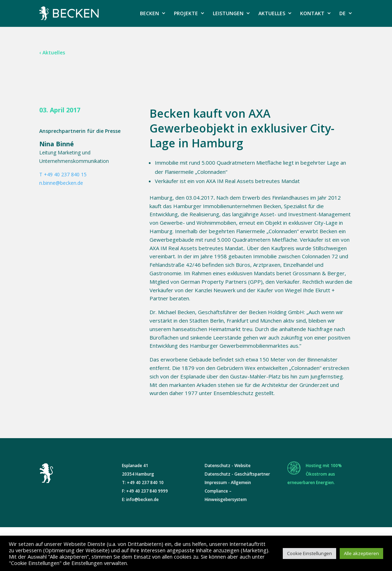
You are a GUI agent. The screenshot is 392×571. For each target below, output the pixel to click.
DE (343, 13)
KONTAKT (312, 13)
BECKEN (150, 13)
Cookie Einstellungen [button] (309, 553)
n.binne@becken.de (61, 183)
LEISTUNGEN (228, 13)
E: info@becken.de (140, 499)
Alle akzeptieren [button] (361, 553)
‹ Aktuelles (52, 52)
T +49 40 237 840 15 (63, 174)
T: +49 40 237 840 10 (143, 482)
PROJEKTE (186, 13)
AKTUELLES (272, 13)
